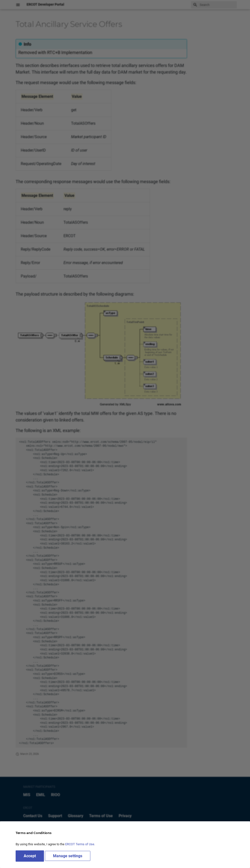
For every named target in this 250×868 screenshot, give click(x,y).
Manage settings (68, 856)
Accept (30, 856)
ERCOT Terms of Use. (80, 844)
